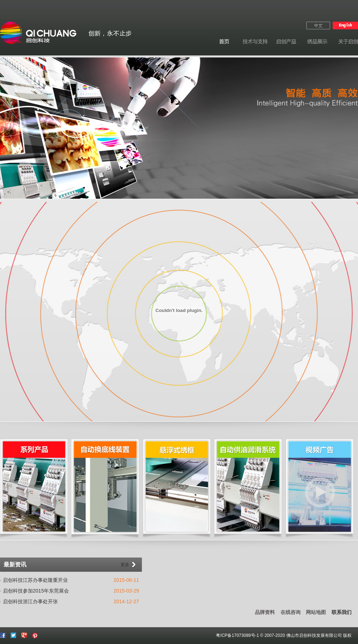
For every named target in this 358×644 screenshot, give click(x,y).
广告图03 (179, 128)
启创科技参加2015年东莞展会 (36, 591)
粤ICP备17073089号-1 (237, 635)
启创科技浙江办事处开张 (30, 601)
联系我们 (342, 612)
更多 (125, 565)
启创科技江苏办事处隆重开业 (35, 580)
